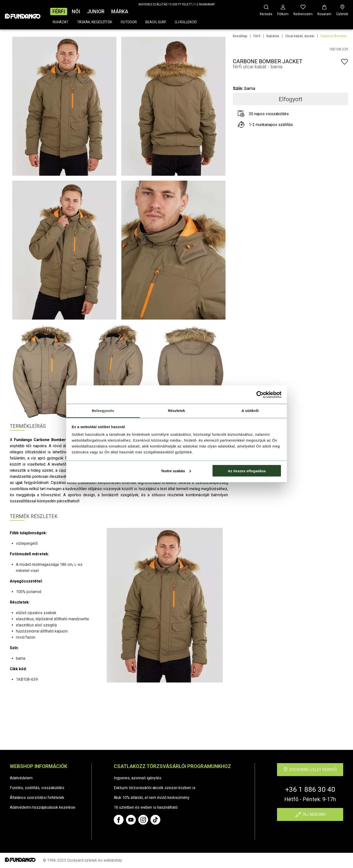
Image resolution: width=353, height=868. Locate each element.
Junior (96, 12)
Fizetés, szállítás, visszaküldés (37, 788)
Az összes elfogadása (247, 471)
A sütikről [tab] (250, 411)
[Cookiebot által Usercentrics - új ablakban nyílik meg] (260, 395)
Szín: (238, 88)
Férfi (59, 12)
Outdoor (129, 22)
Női (76, 12)
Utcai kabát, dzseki (300, 36)
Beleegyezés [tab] (103, 411)
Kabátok (273, 36)
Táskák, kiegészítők (95, 22)
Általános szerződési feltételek (37, 798)
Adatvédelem (21, 778)
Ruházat (61, 22)
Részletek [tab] (176, 411)
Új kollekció (186, 22)
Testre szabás (176, 471)
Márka (120, 12)
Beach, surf (156, 22)
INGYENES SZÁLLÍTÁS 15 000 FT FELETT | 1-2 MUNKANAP (177, 4)
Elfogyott (290, 99)
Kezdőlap (240, 36)
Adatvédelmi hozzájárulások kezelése (43, 807)
